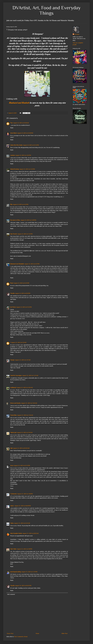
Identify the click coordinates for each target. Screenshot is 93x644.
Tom (11, 123)
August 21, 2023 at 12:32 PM (31, 145)
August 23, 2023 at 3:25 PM (29, 572)
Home (37, 633)
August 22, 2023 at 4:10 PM (25, 494)
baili (11, 448)
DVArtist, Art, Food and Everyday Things (47, 10)
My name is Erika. (15, 220)
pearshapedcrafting (16, 572)
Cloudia (12, 293)
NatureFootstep (15, 169)
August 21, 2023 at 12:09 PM (25, 133)
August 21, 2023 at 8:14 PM (23, 293)
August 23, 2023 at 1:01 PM (25, 549)
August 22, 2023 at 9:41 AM (25, 433)
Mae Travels (14, 234)
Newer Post (10, 633)
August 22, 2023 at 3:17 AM (23, 360)
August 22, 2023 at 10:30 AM (21, 448)
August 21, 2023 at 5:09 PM (28, 220)
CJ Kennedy (13, 494)
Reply (12, 128)
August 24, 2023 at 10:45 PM (23, 586)
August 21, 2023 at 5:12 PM (25, 234)
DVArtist (77, 34)
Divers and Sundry (15, 403)
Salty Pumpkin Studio (16, 533)
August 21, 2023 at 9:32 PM (24, 307)
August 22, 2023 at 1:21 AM (19, 343)
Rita (11, 204)
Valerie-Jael (13, 433)
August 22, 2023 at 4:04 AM (25, 388)
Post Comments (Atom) (21, 637)
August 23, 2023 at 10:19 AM (31, 533)
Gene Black (13, 133)
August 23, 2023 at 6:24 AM (22, 523)
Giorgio (12, 360)
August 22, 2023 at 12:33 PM (22, 466)
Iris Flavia (13, 307)
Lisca (12, 466)
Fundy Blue (13, 415)
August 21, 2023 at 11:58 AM (21, 123)
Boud (12, 283)
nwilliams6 (13, 388)
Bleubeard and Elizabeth (19, 103)
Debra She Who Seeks (16, 145)
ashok (12, 506)
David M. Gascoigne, (16, 376)
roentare (13, 155)
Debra (12, 523)
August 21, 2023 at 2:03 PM (23, 155)
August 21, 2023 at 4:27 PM (21, 204)
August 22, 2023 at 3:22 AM (30, 376)
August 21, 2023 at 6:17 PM (32, 264)
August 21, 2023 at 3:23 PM (27, 169)
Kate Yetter (13, 549)
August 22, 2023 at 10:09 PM (23, 506)
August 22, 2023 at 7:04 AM (29, 403)
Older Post (64, 633)
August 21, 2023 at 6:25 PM (21, 283)
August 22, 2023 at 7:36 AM (25, 415)
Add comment (11, 594)
